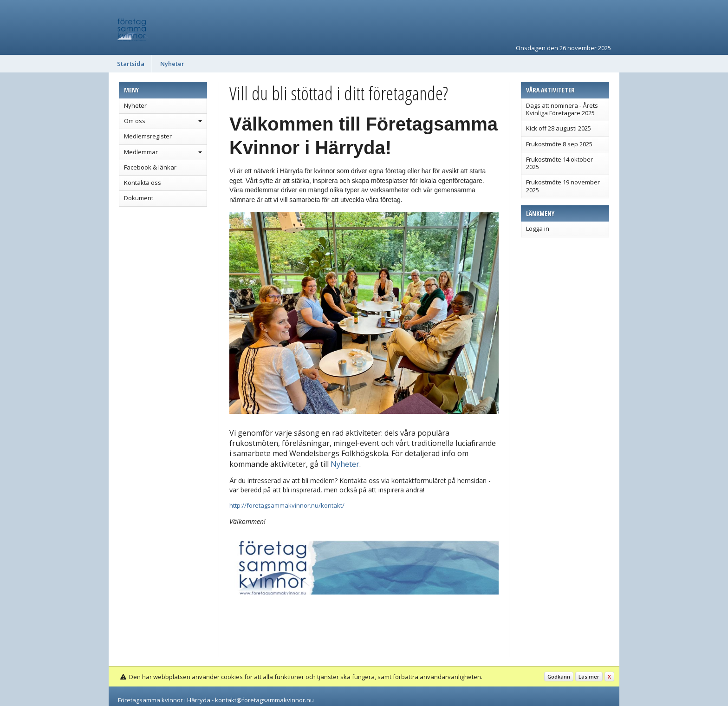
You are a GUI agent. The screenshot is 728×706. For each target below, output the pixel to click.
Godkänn (559, 677)
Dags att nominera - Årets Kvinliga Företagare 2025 (562, 109)
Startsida (131, 64)
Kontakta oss (143, 183)
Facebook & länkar (150, 167)
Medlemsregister (148, 136)
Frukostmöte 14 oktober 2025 (559, 163)
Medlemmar (141, 152)
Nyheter (172, 64)
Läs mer (589, 677)
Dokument (139, 198)
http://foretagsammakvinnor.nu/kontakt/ (287, 505)
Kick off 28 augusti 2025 (559, 128)
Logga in (538, 229)
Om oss (135, 121)
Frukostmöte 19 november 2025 (563, 186)
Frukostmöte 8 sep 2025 (559, 144)
